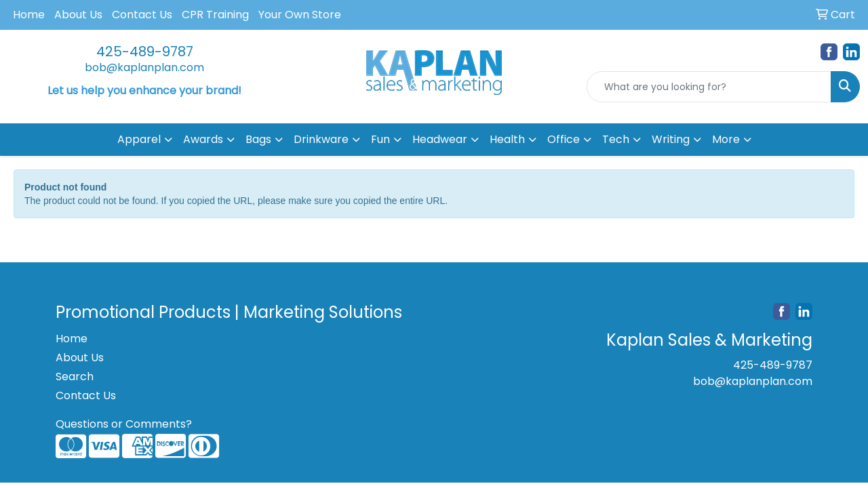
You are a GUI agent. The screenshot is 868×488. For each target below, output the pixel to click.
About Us (78, 15)
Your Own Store (300, 15)
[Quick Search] (709, 87)
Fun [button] (380, 139)
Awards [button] (203, 139)
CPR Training (215, 15)
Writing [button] (671, 139)
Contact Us (142, 15)
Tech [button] (616, 139)
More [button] (726, 139)
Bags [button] (258, 139)
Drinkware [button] (321, 139)
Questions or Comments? (124, 424)
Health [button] (507, 139)
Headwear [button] (440, 139)
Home (29, 15)
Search (75, 377)
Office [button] (564, 139)
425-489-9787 (145, 52)
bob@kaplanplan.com (144, 67)
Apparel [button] (139, 139)
